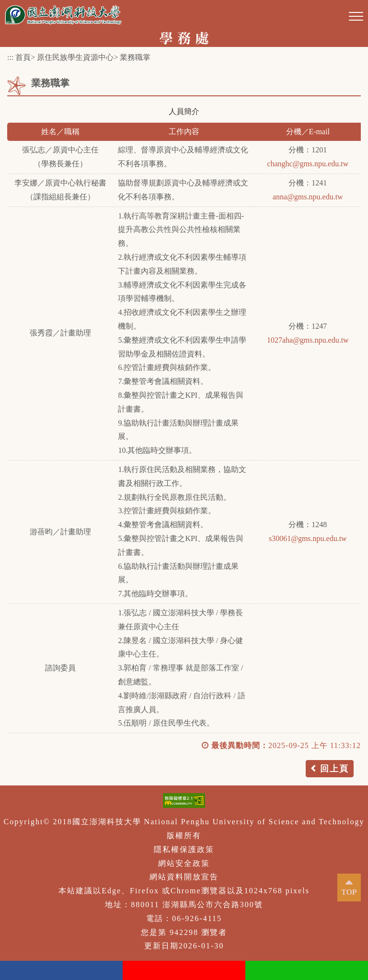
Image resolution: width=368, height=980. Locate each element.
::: (10, 57)
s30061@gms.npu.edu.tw (308, 538)
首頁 (23, 57)
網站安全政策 (184, 863)
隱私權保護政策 (184, 849)
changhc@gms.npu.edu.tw (308, 164)
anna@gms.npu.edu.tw (308, 197)
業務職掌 (135, 57)
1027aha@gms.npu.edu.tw (308, 340)
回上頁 (334, 769)
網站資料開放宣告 (184, 877)
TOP (349, 892)
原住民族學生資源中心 (75, 57)
